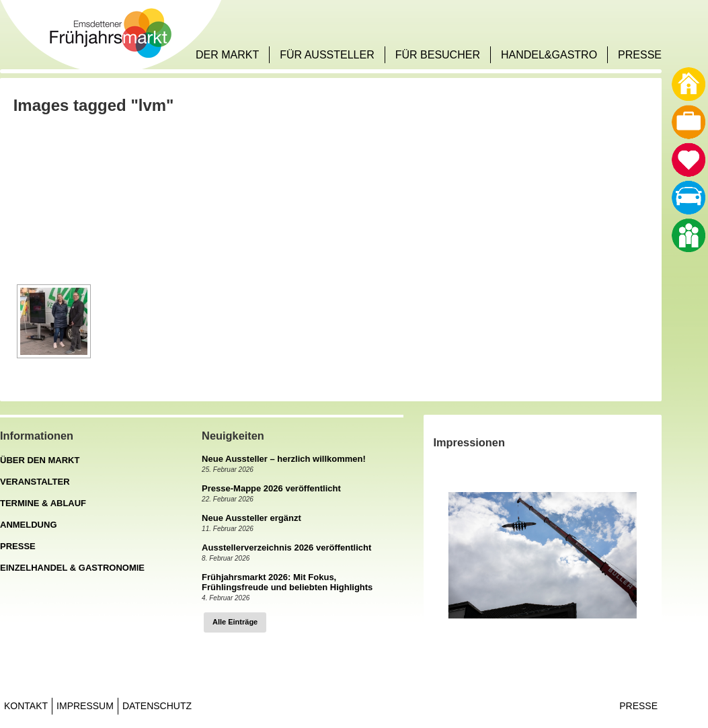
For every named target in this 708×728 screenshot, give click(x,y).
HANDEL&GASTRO (549, 55)
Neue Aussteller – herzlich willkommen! (284, 459)
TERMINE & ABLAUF (43, 503)
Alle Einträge (235, 622)
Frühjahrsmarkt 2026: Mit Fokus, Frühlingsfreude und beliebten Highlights (287, 582)
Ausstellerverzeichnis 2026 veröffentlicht (286, 548)
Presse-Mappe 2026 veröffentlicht (271, 488)
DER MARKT (227, 55)
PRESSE (640, 55)
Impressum (85, 706)
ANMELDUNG (29, 525)
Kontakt (26, 706)
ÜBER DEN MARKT (40, 460)
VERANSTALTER (35, 482)
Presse (638, 706)
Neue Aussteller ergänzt (251, 518)
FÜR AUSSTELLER (327, 55)
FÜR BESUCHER (438, 55)
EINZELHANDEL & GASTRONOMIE (72, 568)
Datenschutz (157, 706)
